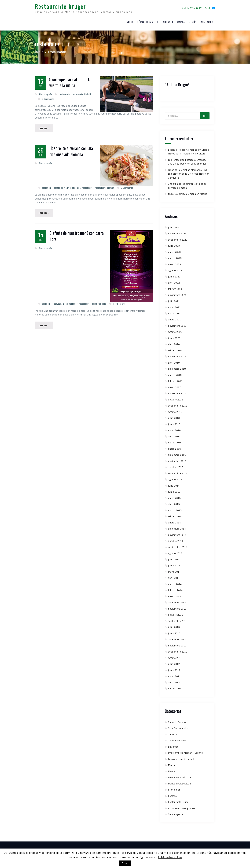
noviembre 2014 (177, 533)
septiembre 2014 (178, 545)
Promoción (174, 787)
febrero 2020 (175, 348)
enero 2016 (174, 446)
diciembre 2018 (177, 367)
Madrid (172, 763)
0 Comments (48, 97)
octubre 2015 (176, 465)
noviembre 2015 (177, 459)
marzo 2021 (175, 311)
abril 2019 (174, 360)
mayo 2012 (174, 674)
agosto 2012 (175, 656)
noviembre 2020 (177, 323)
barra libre (47, 302)
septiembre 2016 (178, 403)
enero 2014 (174, 594)
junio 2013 (174, 631)
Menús (193, 21)
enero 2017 (174, 385)
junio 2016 (174, 422)
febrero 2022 (175, 287)
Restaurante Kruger (179, 800)
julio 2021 (174, 299)
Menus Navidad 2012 (180, 775)
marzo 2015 (175, 508)
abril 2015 (174, 502)
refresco (73, 302)
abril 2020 (174, 342)
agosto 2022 (175, 268)
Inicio (129, 21)
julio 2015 (174, 483)
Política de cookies (170, 857)
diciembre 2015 (177, 453)
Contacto (207, 21)
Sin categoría (45, 92)
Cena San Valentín (178, 726)
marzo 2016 (175, 440)
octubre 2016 (176, 397)
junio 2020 (174, 336)
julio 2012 (174, 662)
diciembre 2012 (177, 637)
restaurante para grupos (182, 806)
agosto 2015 (175, 477)
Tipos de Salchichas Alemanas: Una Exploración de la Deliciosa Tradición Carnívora (189, 171)
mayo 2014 (174, 569)
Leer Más (45, 126)
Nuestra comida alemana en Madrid (188, 192)
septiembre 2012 (178, 649)
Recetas (172, 794)
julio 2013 (174, 625)
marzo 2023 (175, 256)
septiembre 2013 (178, 619)
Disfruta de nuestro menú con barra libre (76, 235)
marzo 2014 (175, 582)
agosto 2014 (175, 551)
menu (65, 302)
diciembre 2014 (177, 526)
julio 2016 (174, 416)
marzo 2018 (175, 373)
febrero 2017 (175, 379)
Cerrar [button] (125, 863)
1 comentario (119, 302)
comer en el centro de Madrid (56, 186)
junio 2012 (174, 668)
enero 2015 (174, 520)
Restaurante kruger (61, 5)
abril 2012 (174, 680)
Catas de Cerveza (177, 720)
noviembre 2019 (177, 354)
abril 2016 (174, 434)
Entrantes (173, 744)
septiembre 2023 (178, 237)
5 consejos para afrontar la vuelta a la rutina (70, 80)
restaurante (65, 92)
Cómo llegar (145, 21)
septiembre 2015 (178, 471)
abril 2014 (174, 576)
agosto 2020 (175, 330)
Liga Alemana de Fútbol (181, 757)
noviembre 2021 (177, 293)
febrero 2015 (175, 514)
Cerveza (172, 732)
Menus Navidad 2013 (180, 781)
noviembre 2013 (177, 606)
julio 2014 (174, 557)
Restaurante (165, 21)
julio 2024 (174, 225)
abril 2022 (174, 280)
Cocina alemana (177, 738)
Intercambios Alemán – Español (186, 751)
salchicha (96, 302)
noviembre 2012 (177, 643)
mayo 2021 (174, 305)
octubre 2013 (176, 613)
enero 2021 (174, 317)
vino (104, 302)
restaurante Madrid (81, 92)
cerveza (58, 302)
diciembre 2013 (177, 600)
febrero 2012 (175, 686)
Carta (181, 21)
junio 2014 (174, 563)
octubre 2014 (176, 539)
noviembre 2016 (177, 391)
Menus (172, 769)
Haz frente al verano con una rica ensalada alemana (71, 149)
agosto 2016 (175, 410)
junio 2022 (174, 274)
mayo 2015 (174, 496)
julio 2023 (174, 244)
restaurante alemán (104, 186)
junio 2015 (174, 490)
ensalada (76, 186)
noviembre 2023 (177, 231)
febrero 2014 (175, 588)
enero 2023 (174, 262)
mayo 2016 (174, 428)
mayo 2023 (174, 250)
